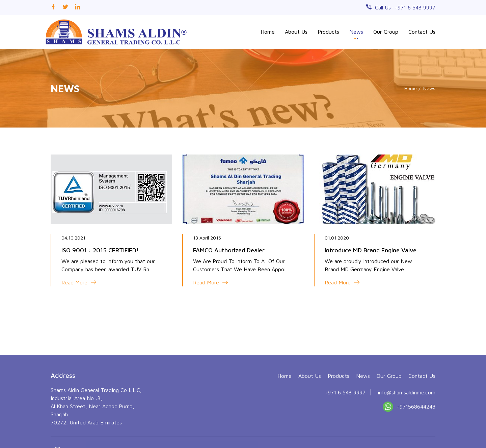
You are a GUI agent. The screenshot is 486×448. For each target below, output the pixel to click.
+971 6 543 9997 (345, 426)
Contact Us (422, 32)
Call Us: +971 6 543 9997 (405, 7)
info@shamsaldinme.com (407, 426)
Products (328, 32)
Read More (79, 282)
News (356, 32)
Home (268, 32)
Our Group (386, 32)
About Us (296, 32)
